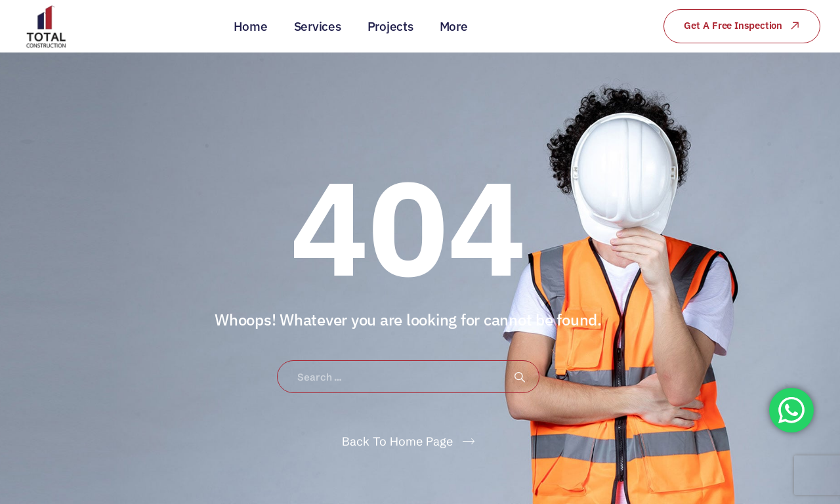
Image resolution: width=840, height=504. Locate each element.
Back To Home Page (397, 441)
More (454, 26)
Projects (390, 26)
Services (318, 26)
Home (251, 26)
